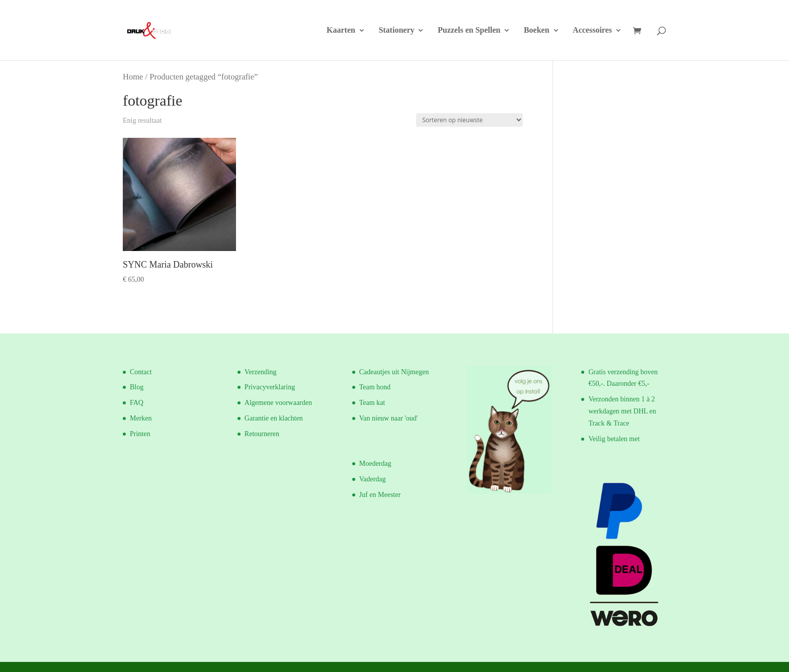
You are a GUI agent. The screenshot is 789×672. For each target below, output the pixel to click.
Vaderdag (373, 479)
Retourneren (262, 434)
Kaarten (341, 30)
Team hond (375, 387)
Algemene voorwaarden (278, 403)
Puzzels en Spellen (469, 30)
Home (133, 77)
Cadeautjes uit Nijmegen (394, 372)
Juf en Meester (380, 495)
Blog (137, 387)
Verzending (261, 372)
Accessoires (592, 30)
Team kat (372, 403)
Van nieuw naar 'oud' (389, 418)
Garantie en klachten (274, 418)
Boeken (537, 30)
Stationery (396, 30)
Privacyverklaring (270, 387)
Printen (140, 434)
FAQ (137, 403)
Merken (141, 418)
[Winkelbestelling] (469, 120)
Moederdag (375, 464)
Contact (141, 372)
